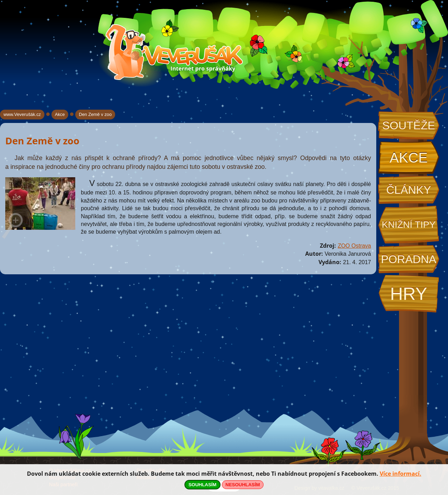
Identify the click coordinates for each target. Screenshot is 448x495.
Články (408, 190)
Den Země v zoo (95, 114)
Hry (408, 294)
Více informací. (401, 474)
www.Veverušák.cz (22, 114)
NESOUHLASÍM (243, 485)
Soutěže (409, 125)
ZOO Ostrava (354, 246)
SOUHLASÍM (202, 485)
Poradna (408, 259)
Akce (409, 158)
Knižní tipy (409, 225)
